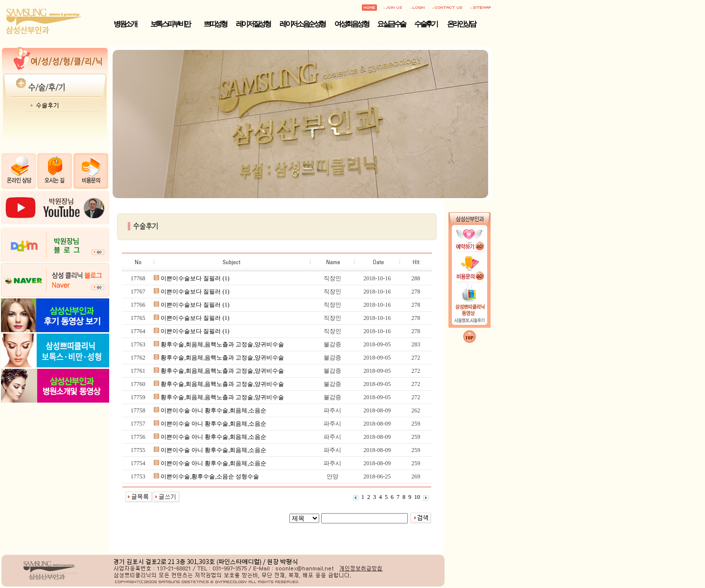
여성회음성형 (351, 24)
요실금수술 (391, 24)
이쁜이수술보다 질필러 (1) (195, 278)
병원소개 (125, 24)
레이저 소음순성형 (302, 24)
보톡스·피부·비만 (170, 24)
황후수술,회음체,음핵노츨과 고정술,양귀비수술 (222, 344)
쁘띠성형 (215, 24)
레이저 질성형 (253, 24)
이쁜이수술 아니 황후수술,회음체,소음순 (213, 410)
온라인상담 (461, 24)
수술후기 (425, 24)
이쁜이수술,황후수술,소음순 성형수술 (210, 476)
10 (417, 497)
